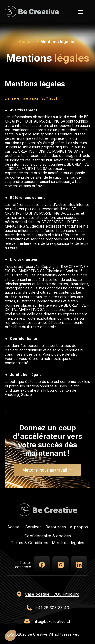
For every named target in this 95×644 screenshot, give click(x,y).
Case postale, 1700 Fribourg (52, 594)
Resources (56, 527)
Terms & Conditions (30, 543)
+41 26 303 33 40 (52, 608)
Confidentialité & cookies (48, 536)
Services (33, 527)
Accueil (14, 527)
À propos (79, 527)
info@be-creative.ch (52, 621)
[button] (11, 635)
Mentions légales (68, 543)
